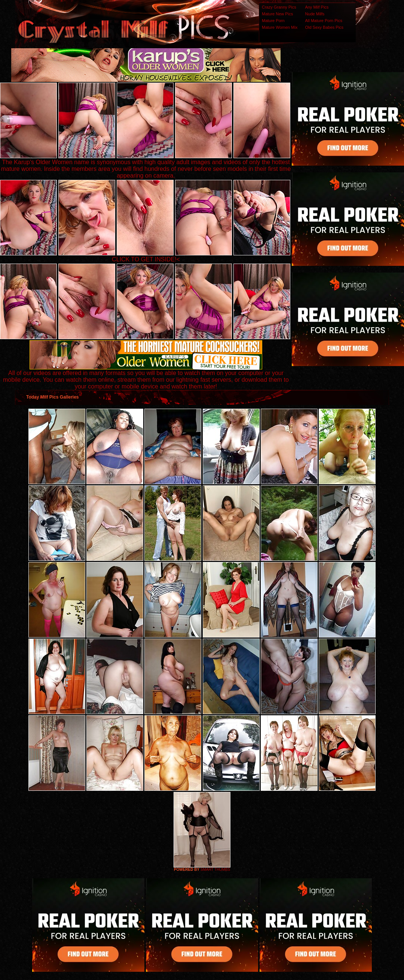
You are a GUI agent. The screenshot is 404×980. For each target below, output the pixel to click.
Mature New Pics (277, 14)
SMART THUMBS (215, 870)
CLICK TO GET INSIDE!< (146, 259)
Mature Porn (273, 21)
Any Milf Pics (317, 7)
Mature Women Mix (280, 27)
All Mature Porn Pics (324, 21)
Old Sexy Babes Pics (324, 27)
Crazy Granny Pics (279, 7)
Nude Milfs (315, 14)
